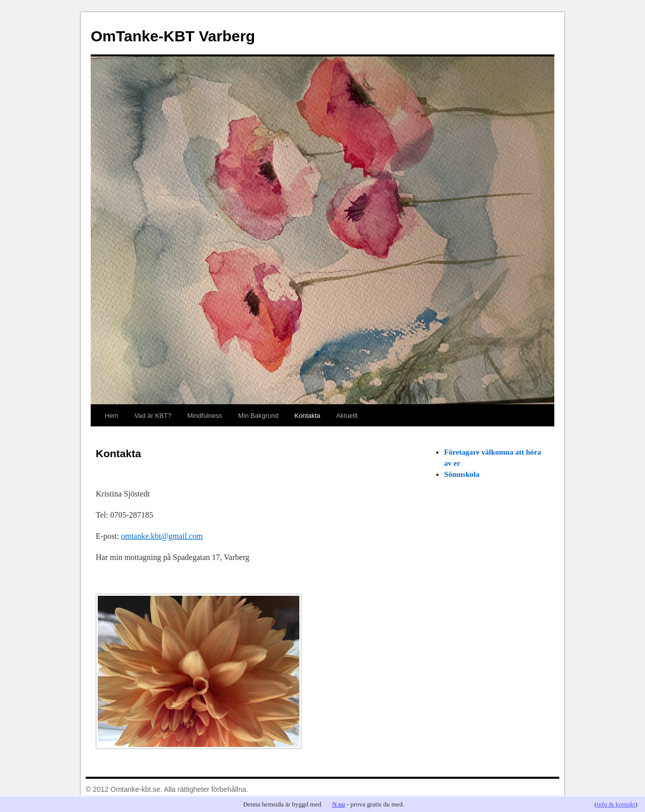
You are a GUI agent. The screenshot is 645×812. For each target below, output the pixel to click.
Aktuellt (347, 416)
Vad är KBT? (153, 416)
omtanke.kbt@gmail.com (162, 536)
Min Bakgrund (259, 416)
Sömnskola (462, 474)
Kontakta (307, 416)
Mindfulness (205, 416)
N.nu (339, 804)
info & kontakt (616, 804)
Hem (112, 416)
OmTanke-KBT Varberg (173, 36)
